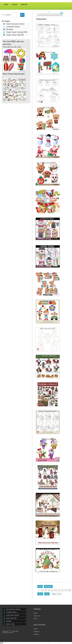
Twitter (36, 629)
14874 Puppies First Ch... (48, 91)
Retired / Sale (9, 624)
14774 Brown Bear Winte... (48, 284)
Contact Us (37, 616)
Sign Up (24, 5)
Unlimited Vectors (10, 612)
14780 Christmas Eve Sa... (48, 229)
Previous (48, 586)
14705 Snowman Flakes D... (48, 422)
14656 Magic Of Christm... (48, 560)
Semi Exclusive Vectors (12, 609)
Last (47, 594)
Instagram (37, 632)
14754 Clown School (48, 312)
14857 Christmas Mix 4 (48, 146)
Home (35, 613)
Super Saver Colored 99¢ (15, 32)
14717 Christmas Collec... (48, 367)
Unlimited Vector (11, 27)
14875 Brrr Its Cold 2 (48, 63)
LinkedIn (36, 634)
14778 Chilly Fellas (48, 257)
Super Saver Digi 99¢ (13, 35)
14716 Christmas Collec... (48, 395)
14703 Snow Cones (48, 450)
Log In (15, 5)
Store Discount (44, 15)
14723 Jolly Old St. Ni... (48, 339)
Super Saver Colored (11, 615)
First (40, 586)
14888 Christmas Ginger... (48, 36)
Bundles (8, 29)
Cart (6, 5)
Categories (57, 15)
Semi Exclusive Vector (14, 24)
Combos (7, 621)
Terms (35, 619)
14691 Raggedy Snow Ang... (48, 505)
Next (40, 594)
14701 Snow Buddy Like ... (48, 478)
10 (69, 590)
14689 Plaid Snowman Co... (48, 533)
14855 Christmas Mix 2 (48, 174)
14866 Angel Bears (48, 119)
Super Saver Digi (10, 618)
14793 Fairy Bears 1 (48, 201)
